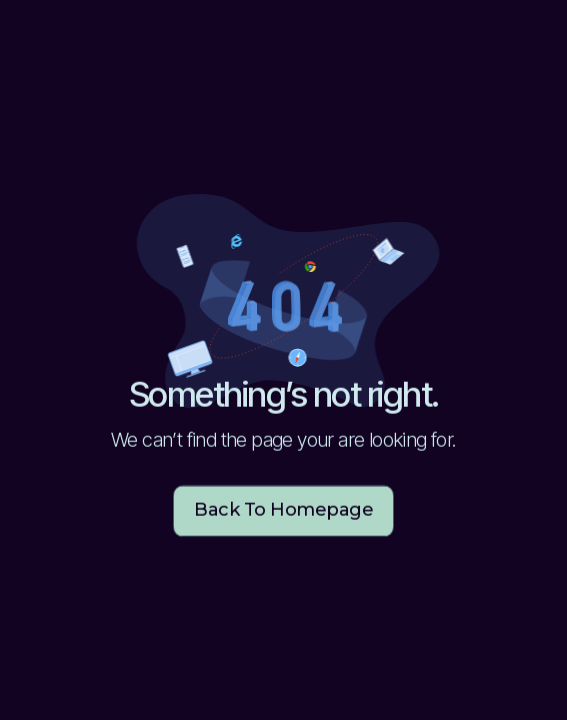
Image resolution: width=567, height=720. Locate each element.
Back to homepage (283, 511)
